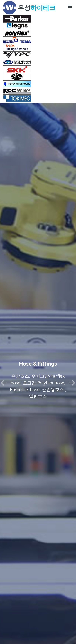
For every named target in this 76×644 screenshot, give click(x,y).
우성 (37, 8)
